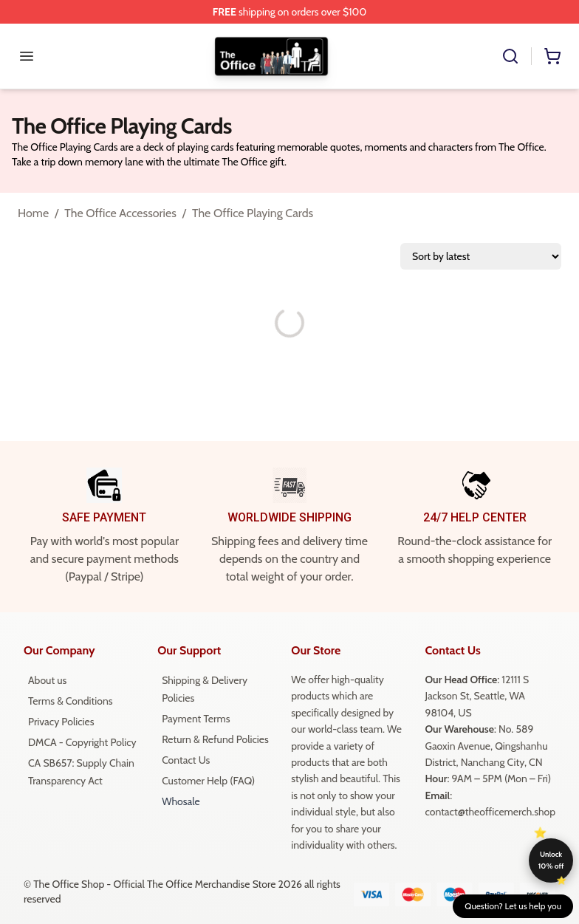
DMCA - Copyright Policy (82, 742)
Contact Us (186, 760)
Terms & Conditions (71, 701)
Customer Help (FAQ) (208, 781)
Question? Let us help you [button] (513, 906)
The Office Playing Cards (253, 213)
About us (47, 680)
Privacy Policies (61, 722)
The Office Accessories (120, 213)
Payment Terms (196, 719)
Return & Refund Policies (215, 739)
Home (33, 213)
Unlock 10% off (551, 860)
